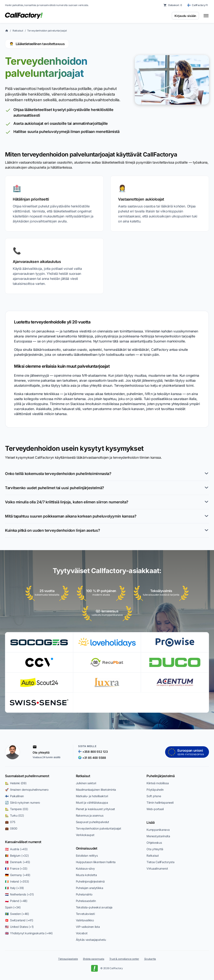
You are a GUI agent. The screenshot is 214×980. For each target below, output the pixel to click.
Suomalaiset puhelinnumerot (27, 776)
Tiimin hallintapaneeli (160, 803)
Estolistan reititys (87, 856)
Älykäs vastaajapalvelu (91, 940)
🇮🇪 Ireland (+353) (17, 881)
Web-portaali (155, 809)
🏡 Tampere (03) (17, 809)
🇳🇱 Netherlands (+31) (19, 894)
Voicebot (82, 933)
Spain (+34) (13, 907)
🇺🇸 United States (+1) (19, 927)
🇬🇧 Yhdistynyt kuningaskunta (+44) (29, 933)
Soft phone (154, 796)
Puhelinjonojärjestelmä (90, 881)
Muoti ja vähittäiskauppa (92, 803)
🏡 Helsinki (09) (16, 783)
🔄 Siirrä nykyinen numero (22, 803)
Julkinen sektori (86, 783)
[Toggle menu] (206, 16)
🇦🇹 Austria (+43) (16, 849)
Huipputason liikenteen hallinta (96, 862)
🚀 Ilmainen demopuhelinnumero (27, 790)
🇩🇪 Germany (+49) (18, 875)
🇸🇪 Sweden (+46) (17, 914)
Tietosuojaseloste (68, 959)
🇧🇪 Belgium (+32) (17, 856)
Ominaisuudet (87, 848)
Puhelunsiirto (84, 894)
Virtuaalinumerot (157, 868)
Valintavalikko (85, 920)
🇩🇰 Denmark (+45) (18, 862)
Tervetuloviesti (85, 914)
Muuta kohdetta (86, 875)
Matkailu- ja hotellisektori (92, 796)
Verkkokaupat (85, 835)
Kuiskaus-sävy (85, 868)
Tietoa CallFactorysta (160, 862)
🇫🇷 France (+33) (16, 868)
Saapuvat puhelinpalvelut (92, 822)
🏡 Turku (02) (14, 815)
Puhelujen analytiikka (90, 888)
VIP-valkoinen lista (88, 927)
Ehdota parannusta (94, 959)
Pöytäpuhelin (155, 790)
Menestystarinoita (158, 836)
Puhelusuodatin (86, 901)
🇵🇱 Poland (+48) (16, 901)
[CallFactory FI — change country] (197, 5)
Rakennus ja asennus (90, 815)
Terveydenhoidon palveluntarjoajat (47, 31)
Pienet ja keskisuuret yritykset (95, 809)
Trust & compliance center (124, 959)
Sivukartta (150, 959)
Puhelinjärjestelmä (160, 776)
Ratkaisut (18, 31)
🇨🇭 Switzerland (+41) (19, 920)
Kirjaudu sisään (185, 16)
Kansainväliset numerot (23, 842)
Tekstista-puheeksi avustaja (94, 907)
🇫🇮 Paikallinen (14, 796)
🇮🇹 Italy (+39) (14, 888)
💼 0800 (11, 828)
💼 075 (10, 822)
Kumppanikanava (158, 830)
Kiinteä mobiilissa (158, 783)
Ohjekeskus (154, 843)
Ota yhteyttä (155, 849)
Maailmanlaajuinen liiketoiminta (96, 790)
